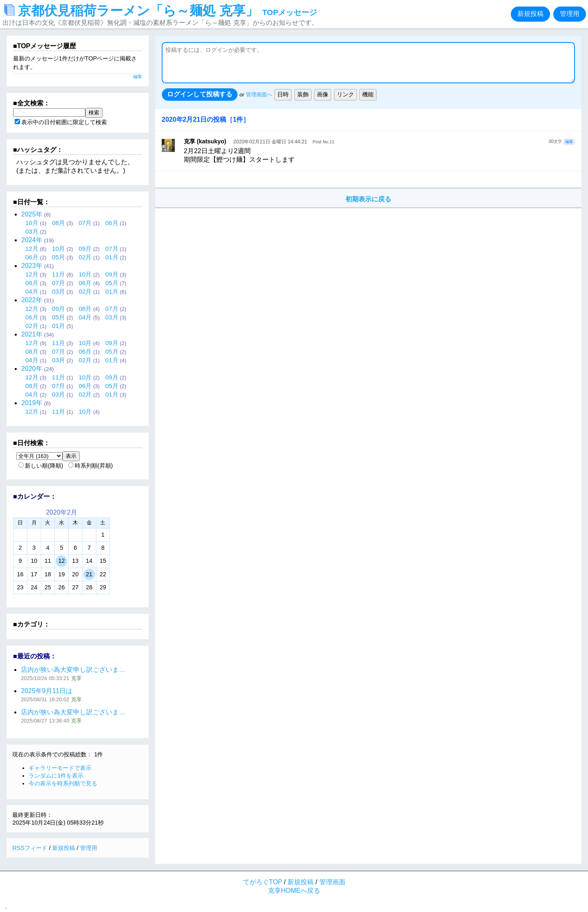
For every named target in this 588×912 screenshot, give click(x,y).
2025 (32, 214)
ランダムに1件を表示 (56, 776)
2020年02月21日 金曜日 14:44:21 (270, 142)
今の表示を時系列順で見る (63, 783)
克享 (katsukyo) (205, 141)
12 (62, 561)
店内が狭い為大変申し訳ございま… (73, 670)
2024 (32, 240)
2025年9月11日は (47, 691)
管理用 (570, 14)
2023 (32, 266)
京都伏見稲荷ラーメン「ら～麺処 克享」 (161, 11)
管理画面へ (259, 95)
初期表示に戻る (368, 199)
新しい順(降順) (41, 466)
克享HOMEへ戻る (294, 891)
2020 (32, 369)
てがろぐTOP (263, 882)
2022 (32, 300)
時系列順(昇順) (91, 466)
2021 (32, 334)
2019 (32, 403)
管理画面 (332, 882)
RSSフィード (30, 848)
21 (89, 574)
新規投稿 (530, 14)
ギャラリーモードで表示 (60, 768)
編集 (569, 142)
